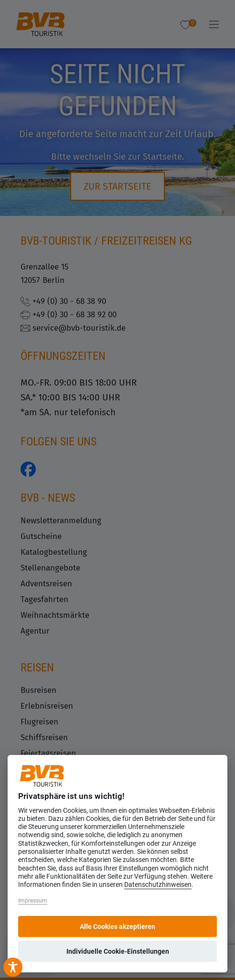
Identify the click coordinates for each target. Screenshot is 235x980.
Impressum (33, 901)
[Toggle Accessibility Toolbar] (13, 967)
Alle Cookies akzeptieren (117, 926)
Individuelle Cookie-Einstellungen (118, 951)
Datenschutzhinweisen (158, 885)
